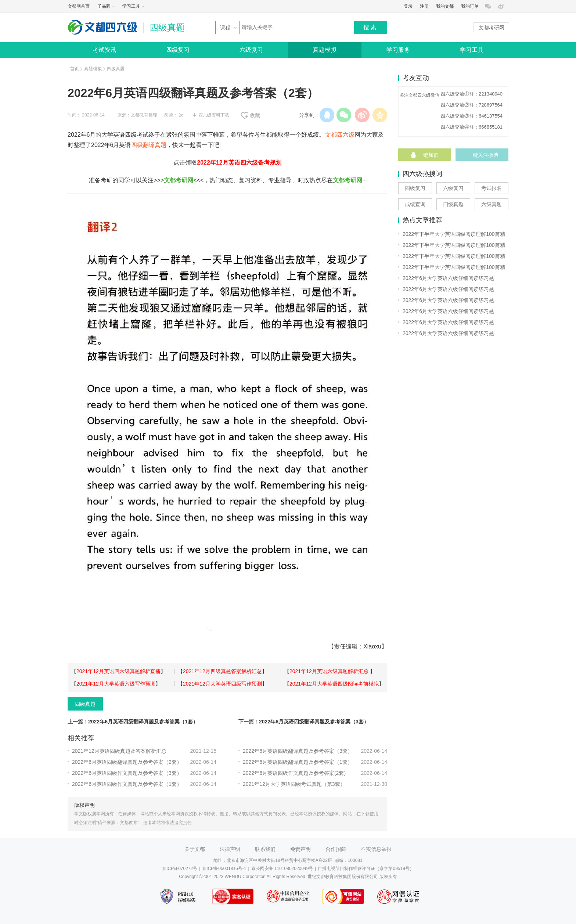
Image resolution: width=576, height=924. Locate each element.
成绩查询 (415, 204)
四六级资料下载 (214, 115)
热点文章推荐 (422, 220)
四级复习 (178, 50)
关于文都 (195, 849)
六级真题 (492, 204)
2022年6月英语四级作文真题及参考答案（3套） (127, 773)
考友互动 (416, 78)
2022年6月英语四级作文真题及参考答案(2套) (294, 773)
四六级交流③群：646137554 (471, 116)
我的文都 (445, 6)
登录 (408, 6)
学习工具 (472, 50)
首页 (75, 69)
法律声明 (230, 849)
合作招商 (336, 849)
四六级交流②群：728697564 (471, 105)
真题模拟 (325, 50)
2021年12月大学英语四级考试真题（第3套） (294, 784)
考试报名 (492, 188)
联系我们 (265, 849)
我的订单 (470, 6)
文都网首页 (79, 6)
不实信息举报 (376, 849)
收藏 (255, 115)
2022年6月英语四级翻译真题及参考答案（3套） (298, 751)
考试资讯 (104, 50)
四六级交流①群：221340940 (471, 94)
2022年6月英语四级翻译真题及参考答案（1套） (298, 762)
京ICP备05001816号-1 (224, 869)
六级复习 (251, 50)
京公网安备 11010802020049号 (282, 869)
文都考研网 (492, 28)
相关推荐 (81, 738)
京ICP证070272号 (180, 869)
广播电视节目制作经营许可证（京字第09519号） (366, 869)
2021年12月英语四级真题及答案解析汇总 (119, 751)
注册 (424, 6)
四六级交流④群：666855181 (471, 127)
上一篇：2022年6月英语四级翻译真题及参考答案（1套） (133, 722)
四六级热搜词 (422, 174)
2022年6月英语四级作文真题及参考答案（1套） (127, 784)
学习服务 (398, 50)
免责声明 (300, 849)
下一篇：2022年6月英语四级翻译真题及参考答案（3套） (304, 722)
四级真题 (116, 69)
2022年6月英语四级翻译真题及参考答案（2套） (127, 762)
